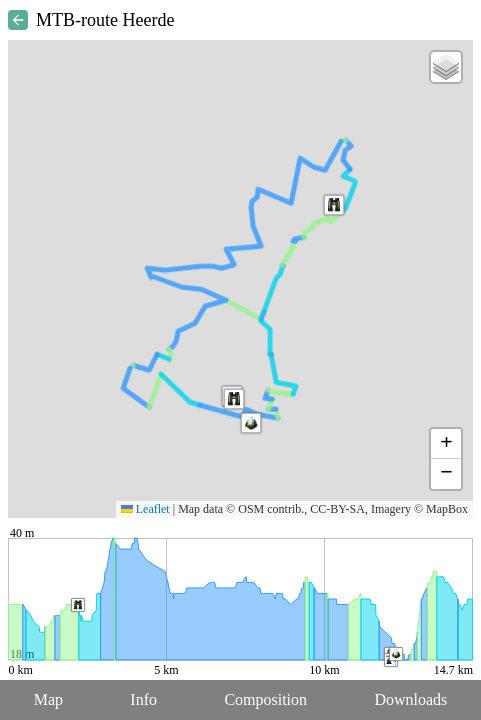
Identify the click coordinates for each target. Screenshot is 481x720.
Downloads (410, 699)
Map (48, 699)
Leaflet (145, 509)
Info (143, 699)
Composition (265, 699)
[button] (234, 399)
